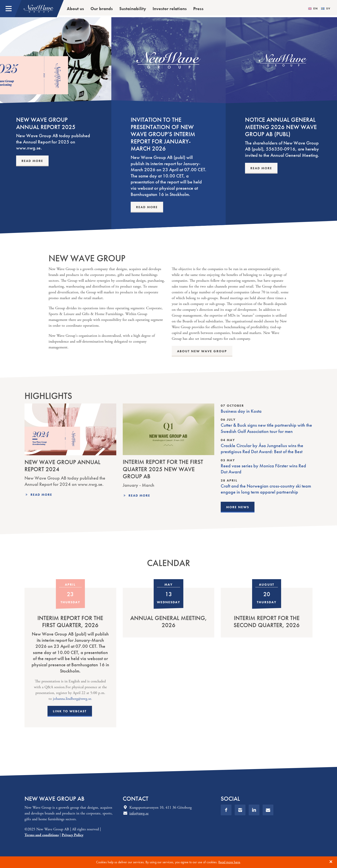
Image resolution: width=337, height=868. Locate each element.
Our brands (102, 9)
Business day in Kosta (241, 411)
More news (238, 507)
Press (198, 9)
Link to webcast (70, 711)
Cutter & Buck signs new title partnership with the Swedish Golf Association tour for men (266, 428)
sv (328, 9)
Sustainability (133, 9)
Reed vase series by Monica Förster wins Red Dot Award (263, 469)
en (316, 9)
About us (75, 9)
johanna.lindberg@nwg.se (72, 699)
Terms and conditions (42, 835)
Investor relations (170, 9)
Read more (41, 495)
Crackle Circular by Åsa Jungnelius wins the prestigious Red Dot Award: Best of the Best (262, 449)
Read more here (229, 862)
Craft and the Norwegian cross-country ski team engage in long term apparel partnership (266, 489)
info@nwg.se (139, 813)
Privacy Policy (73, 835)
